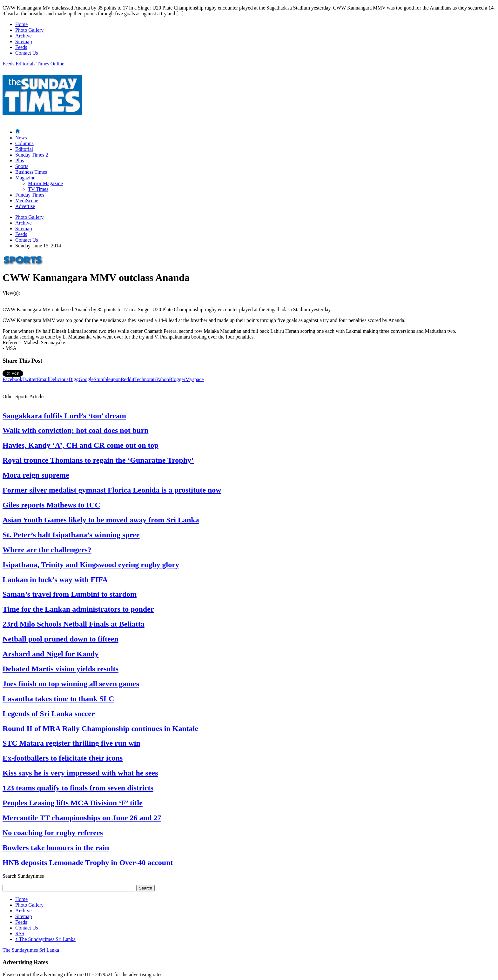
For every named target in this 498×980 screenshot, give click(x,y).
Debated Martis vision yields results (61, 669)
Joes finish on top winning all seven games (71, 684)
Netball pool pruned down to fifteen (61, 639)
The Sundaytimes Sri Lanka (45, 939)
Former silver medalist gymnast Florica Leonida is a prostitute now (112, 490)
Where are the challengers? (47, 550)
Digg (74, 379)
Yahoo (162, 379)
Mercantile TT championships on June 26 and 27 (82, 818)
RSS (20, 933)
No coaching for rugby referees (53, 833)
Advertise (25, 206)
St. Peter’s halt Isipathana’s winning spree (71, 535)
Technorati (145, 379)
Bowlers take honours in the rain (56, 848)
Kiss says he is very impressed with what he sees (80, 773)
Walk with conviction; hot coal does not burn (75, 430)
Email (43, 379)
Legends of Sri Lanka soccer (49, 714)
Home (21, 24)
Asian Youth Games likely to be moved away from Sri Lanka (101, 520)
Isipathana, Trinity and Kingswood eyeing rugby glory (91, 565)
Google (86, 379)
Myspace (195, 379)
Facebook (12, 379)
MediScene (27, 201)
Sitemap (24, 41)
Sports (22, 166)
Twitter (30, 379)
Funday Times (30, 195)
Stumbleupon (107, 379)
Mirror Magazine (45, 183)
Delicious (59, 379)
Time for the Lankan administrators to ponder (78, 609)
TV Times (38, 189)
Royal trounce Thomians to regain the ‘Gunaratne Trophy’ (98, 460)
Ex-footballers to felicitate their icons (63, 758)
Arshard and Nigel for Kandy (50, 654)
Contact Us (27, 53)
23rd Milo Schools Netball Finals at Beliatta (74, 624)
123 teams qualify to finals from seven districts (78, 788)
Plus (20, 161)
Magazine (25, 178)
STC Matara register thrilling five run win (71, 743)
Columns (24, 143)
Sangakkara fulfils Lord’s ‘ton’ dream (64, 416)
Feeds (21, 47)
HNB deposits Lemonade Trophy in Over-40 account (88, 863)
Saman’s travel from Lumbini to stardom (70, 594)
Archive (24, 36)
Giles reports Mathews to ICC (51, 505)
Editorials (25, 64)
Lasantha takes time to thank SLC (58, 699)
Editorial (24, 149)
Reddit (128, 379)
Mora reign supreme (36, 475)
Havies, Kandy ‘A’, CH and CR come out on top (81, 445)
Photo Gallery (29, 30)
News (21, 138)
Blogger (177, 379)
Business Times (31, 172)
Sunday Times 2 (32, 155)
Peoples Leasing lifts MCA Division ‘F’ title (73, 803)
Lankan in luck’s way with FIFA (55, 580)
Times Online (50, 64)
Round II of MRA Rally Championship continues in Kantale (100, 728)
